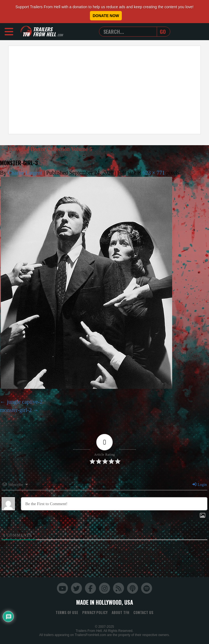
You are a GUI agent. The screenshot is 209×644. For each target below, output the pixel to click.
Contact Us (143, 612)
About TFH (120, 612)
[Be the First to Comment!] (114, 504)
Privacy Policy (95, 612)
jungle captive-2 (25, 402)
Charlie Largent (25, 173)
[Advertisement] (100, 90)
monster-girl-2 (16, 410)
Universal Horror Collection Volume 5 (46, 149)
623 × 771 (154, 173)
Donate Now (106, 16)
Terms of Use (67, 612)
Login (199, 485)
